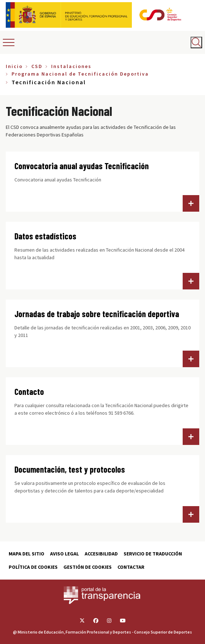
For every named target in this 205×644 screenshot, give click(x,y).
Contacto (29, 391)
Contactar (131, 567)
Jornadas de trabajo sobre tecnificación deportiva (97, 314)
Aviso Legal (64, 554)
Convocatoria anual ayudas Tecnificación (82, 166)
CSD (37, 66)
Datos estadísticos (45, 236)
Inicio (14, 66)
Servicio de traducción (153, 554)
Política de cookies (33, 567)
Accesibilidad (101, 554)
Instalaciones (71, 66)
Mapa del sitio (26, 554)
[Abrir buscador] (196, 42)
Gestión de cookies (88, 567)
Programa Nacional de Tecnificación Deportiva (80, 74)
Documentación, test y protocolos (70, 469)
